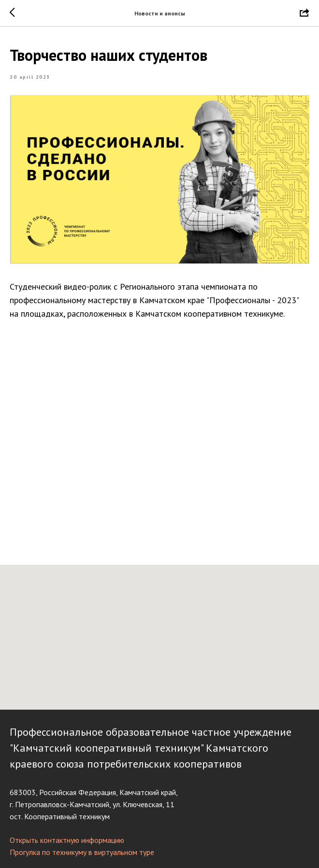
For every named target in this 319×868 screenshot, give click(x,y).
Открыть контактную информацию (67, 839)
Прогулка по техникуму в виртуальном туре (82, 851)
